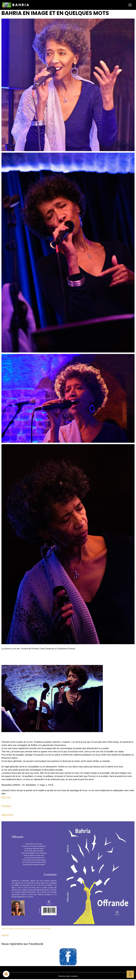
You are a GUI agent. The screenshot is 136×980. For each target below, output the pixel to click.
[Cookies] (6, 974)
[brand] (16, 5)
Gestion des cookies (68, 976)
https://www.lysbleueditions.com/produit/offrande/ (26, 929)
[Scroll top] (130, 974)
